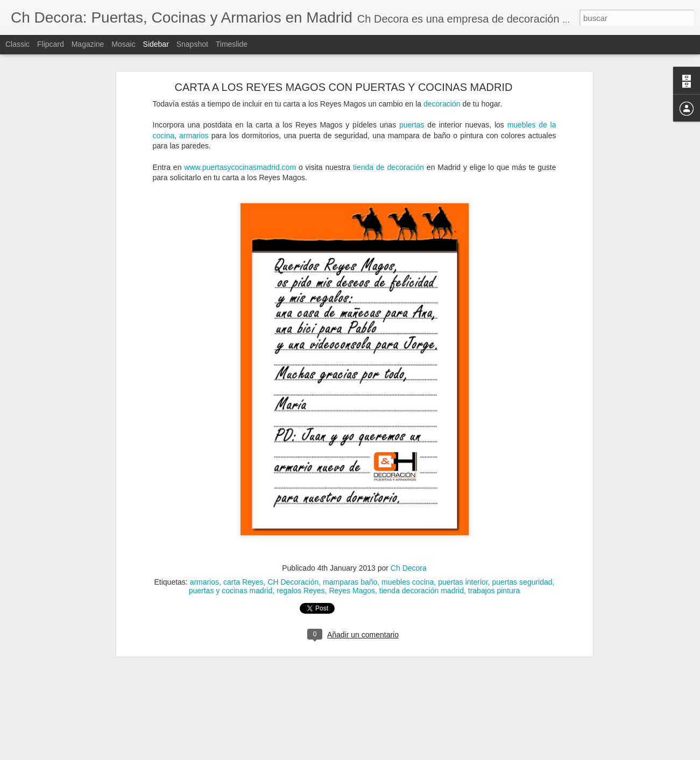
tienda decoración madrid (422, 577)
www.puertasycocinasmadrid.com (240, 153)
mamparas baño (350, 569)
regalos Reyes (301, 577)
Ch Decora (409, 555)
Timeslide (232, 44)
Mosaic (123, 44)
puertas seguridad (522, 569)
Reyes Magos (352, 577)
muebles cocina (408, 569)
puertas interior (463, 569)
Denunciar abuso (427, 754)
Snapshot (192, 44)
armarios (194, 122)
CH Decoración (293, 569)
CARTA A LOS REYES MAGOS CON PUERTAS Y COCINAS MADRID (344, 73)
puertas (412, 111)
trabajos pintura (494, 577)
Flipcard (51, 44)
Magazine (88, 44)
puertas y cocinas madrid (231, 577)
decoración (442, 90)
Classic (17, 44)
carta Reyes (243, 569)
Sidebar (156, 44)
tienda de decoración (388, 153)
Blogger (392, 754)
